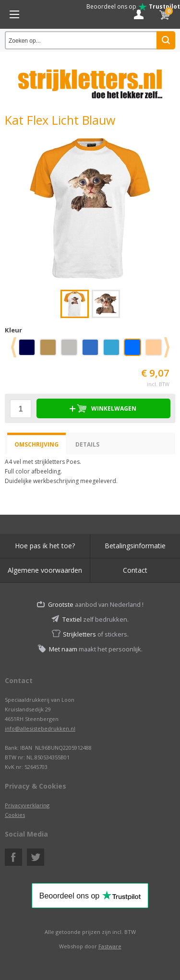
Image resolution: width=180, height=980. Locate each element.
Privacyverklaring (27, 805)
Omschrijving (36, 444)
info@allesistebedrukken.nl (40, 728)
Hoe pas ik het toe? (45, 546)
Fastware (110, 946)
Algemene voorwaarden (45, 570)
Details (87, 444)
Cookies (15, 815)
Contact (135, 570)
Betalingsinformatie (135, 546)
